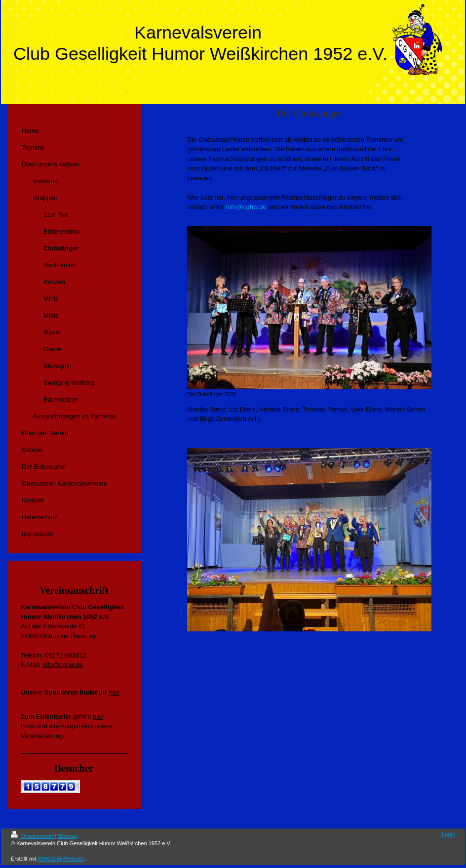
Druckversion (33, 836)
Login (448, 834)
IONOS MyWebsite (60, 859)
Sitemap (67, 836)
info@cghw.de (246, 207)
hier (114, 692)
